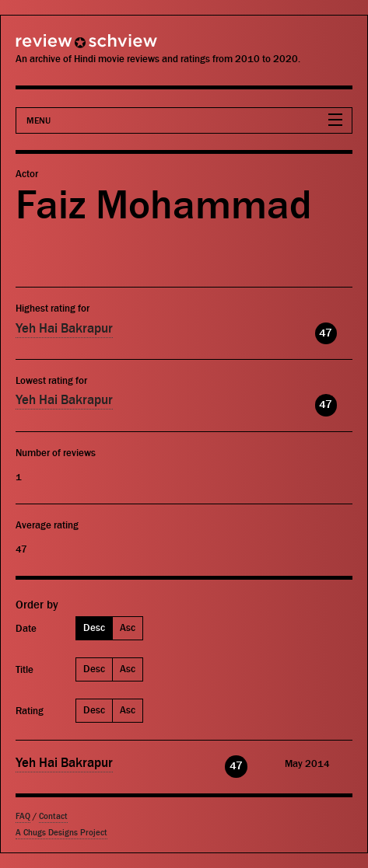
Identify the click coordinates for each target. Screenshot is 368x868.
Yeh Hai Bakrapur (64, 329)
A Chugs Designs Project (61, 833)
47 (326, 333)
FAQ (23, 816)
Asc (128, 627)
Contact (53, 816)
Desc (94, 627)
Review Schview (58, 48)
